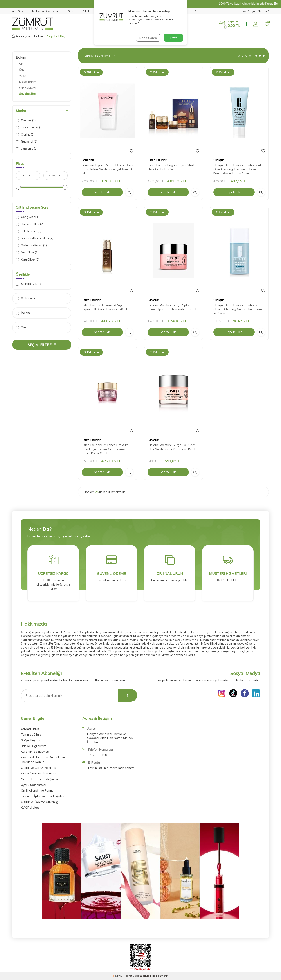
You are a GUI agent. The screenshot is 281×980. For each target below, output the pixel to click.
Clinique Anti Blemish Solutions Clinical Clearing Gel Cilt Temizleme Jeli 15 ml (238, 309)
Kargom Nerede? (256, 11)
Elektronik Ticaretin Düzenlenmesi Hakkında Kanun (45, 760)
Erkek (86, 11)
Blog (197, 11)
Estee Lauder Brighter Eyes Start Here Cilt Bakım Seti (171, 167)
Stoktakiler (26, 298)
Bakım (72, 11)
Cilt (21, 64)
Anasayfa (21, 36)
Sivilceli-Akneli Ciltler (35, 238)
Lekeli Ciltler (29, 231)
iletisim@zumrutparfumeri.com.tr (111, 768)
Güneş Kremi (28, 88)
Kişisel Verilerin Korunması (39, 773)
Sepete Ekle (102, 192)
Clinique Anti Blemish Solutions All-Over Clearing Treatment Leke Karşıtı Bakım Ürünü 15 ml (238, 169)
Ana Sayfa (19, 11)
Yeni (21, 327)
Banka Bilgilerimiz (33, 746)
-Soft (117, 976)
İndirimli (23, 313)
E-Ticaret (127, 976)
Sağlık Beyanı (30, 740)
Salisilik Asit (28, 284)
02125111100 (97, 755)
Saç (22, 70)
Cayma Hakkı (30, 729)
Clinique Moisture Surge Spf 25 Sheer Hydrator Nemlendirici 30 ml (172, 307)
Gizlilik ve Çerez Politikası (39, 768)
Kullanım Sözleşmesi (35, 752)
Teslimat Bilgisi (31, 735)
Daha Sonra (148, 38)
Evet (173, 38)
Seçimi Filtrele (42, 345)
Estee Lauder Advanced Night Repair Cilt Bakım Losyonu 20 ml (104, 307)
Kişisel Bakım (28, 82)
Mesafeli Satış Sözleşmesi (39, 779)
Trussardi (27, 142)
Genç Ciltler (28, 217)
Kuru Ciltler (28, 260)
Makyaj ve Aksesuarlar (47, 11)
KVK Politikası (31, 808)
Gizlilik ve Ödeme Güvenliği (40, 802)
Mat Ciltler (27, 252)
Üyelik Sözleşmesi (33, 785)
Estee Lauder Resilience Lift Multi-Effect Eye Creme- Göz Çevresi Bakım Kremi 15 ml (106, 449)
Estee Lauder (29, 127)
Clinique (27, 120)
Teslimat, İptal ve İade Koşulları (43, 796)
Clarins (25, 135)
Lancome (27, 149)
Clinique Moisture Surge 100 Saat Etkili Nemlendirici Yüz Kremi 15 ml (171, 447)
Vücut (23, 76)
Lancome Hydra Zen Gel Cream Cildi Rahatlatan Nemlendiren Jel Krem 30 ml (107, 169)
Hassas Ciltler (30, 224)
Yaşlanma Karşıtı (31, 245)
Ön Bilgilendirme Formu (37, 790)
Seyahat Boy (28, 94)
